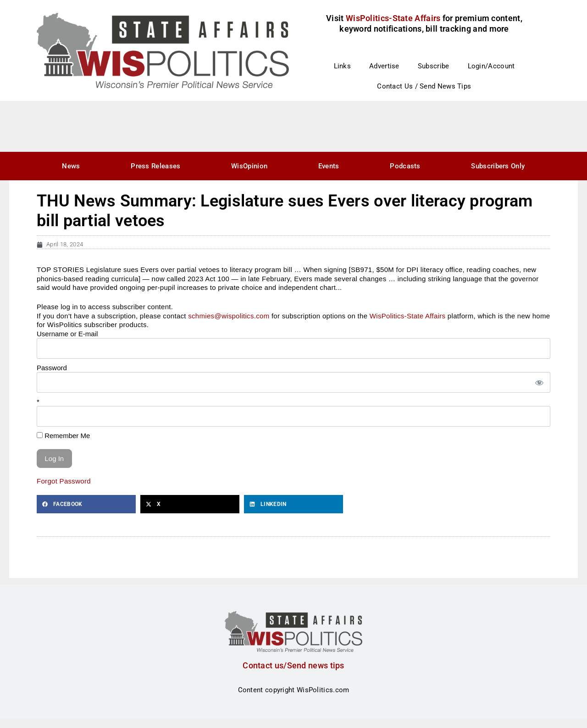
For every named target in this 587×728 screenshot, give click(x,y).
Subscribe (434, 66)
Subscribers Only (498, 166)
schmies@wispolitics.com (229, 316)
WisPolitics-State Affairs (408, 316)
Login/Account (491, 66)
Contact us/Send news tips (293, 665)
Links (343, 66)
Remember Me (63, 436)
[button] (86, 504)
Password (52, 368)
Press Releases (155, 166)
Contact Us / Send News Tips (424, 86)
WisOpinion (249, 166)
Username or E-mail (67, 334)
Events (329, 166)
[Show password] (539, 382)
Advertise (384, 66)
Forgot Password (64, 481)
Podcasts (405, 166)
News (71, 166)
